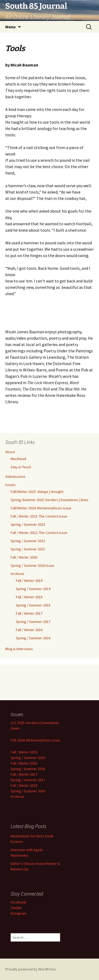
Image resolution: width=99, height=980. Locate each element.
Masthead (18, 459)
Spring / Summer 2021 (28, 549)
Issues (10, 485)
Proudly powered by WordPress (31, 969)
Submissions (15, 476)
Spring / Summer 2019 (33, 589)
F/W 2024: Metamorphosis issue (35, 740)
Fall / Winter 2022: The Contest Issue (39, 533)
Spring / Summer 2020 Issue (32, 565)
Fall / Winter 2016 (29, 630)
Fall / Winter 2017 (29, 613)
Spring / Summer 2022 (28, 541)
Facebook (18, 902)
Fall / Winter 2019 (29, 581)
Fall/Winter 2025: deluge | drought (37, 492)
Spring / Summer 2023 (28, 524)
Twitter (16, 908)
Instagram (18, 913)
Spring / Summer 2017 (33, 622)
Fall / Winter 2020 (24, 557)
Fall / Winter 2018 (29, 597)
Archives (17, 574)
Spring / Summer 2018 (33, 605)
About (10, 452)
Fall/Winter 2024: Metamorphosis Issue (41, 508)
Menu (10, 27)
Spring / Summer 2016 (33, 638)
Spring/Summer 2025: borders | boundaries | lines (49, 500)
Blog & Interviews (19, 649)
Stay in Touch (21, 467)
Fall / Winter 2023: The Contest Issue (39, 516)
